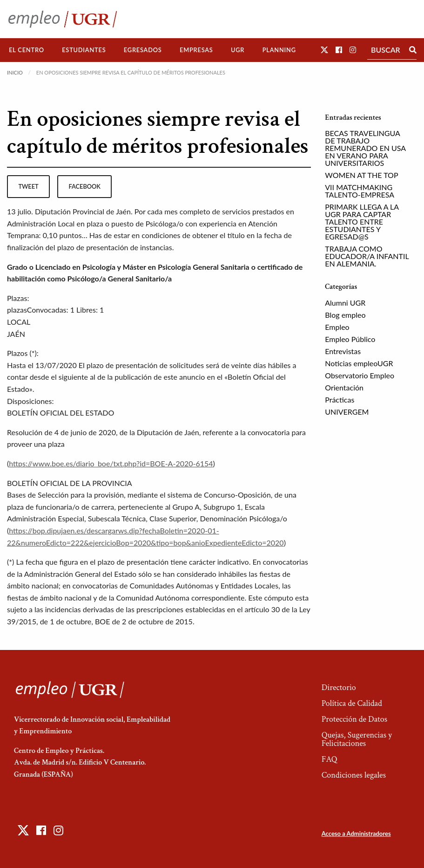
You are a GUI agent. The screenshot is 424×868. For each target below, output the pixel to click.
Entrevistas (343, 351)
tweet (28, 186)
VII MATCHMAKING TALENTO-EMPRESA (360, 191)
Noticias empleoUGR (359, 363)
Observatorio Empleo (360, 375)
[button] (324, 50)
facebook (85, 186)
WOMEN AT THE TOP (361, 175)
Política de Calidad (352, 703)
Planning (279, 50)
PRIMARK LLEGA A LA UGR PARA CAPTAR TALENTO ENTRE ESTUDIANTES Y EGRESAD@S (362, 222)
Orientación (344, 387)
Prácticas (340, 400)
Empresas (196, 50)
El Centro (27, 50)
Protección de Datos (354, 719)
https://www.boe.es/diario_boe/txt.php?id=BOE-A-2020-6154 (111, 463)
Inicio (15, 72)
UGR (238, 50)
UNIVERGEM (347, 412)
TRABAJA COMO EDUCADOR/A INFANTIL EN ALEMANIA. (367, 256)
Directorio (339, 687)
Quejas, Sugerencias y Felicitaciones (357, 739)
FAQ (330, 759)
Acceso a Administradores (356, 834)
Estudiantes (84, 50)
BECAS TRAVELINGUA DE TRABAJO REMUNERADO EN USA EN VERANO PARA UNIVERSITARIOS (365, 148)
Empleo (337, 327)
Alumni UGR (345, 303)
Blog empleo (345, 315)
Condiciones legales (354, 775)
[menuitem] (27, 50)
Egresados (143, 50)
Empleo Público (350, 339)
